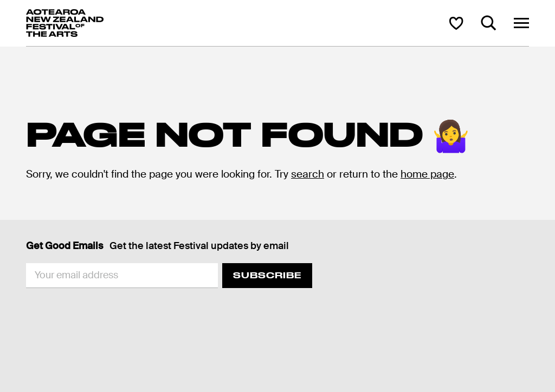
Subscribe (267, 275)
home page (427, 174)
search (308, 174)
